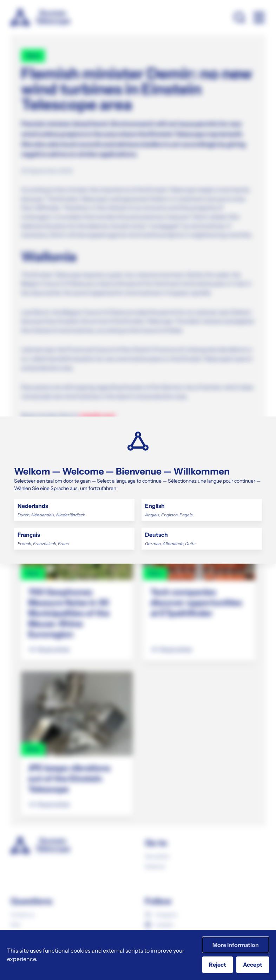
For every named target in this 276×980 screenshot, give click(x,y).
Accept (253, 965)
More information (236, 945)
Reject (218, 965)
